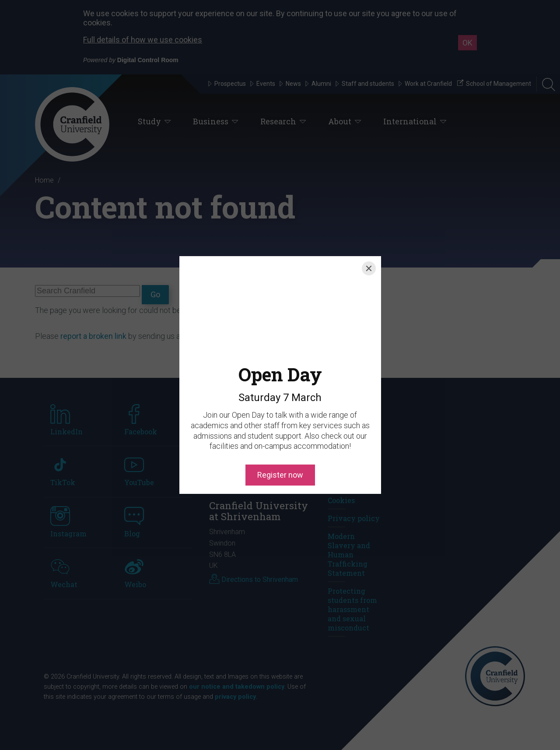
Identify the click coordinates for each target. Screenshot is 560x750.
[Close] (369, 268)
